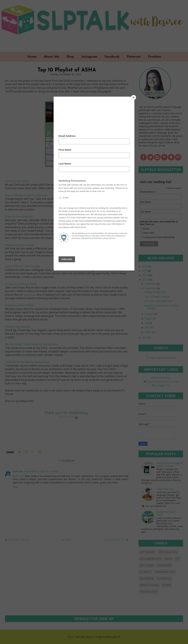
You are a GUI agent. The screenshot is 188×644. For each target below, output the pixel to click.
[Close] (134, 97)
